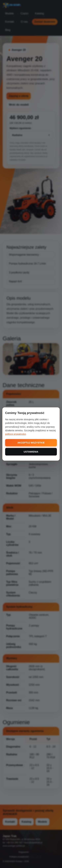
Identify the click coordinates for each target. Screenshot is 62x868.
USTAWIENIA (31, 452)
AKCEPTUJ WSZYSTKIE (31, 443)
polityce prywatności (15, 434)
